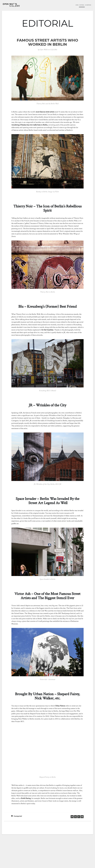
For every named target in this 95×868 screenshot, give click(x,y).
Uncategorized (18, 816)
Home (77, 5)
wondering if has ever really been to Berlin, (30, 125)
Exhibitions (88, 5)
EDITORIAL (47, 23)
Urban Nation (60, 706)
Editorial (82, 5)
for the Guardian (47, 330)
